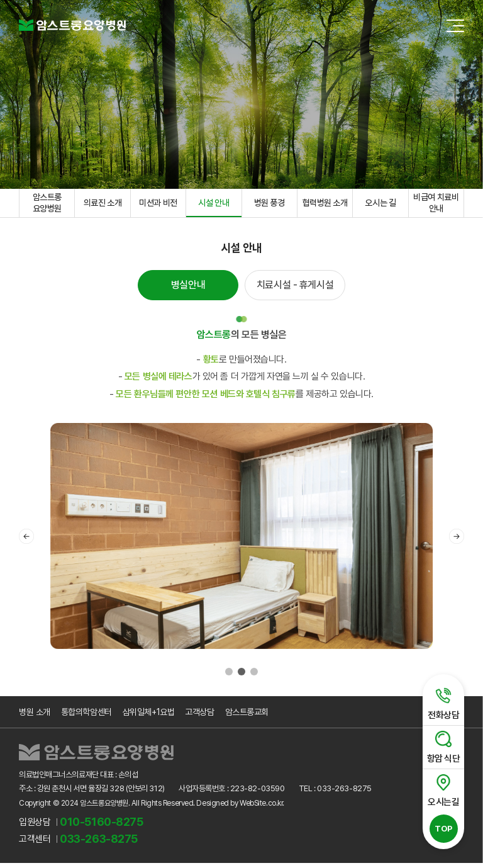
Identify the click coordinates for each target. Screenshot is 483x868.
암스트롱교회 (246, 716)
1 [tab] (229, 676)
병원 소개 (35, 716)
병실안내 (188, 289)
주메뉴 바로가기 (0, 0)
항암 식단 (441, 745)
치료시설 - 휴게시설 (295, 289)
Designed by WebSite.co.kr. (240, 808)
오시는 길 (380, 205)
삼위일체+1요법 (148, 716)
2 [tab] (241, 676)
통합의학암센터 (86, 716)
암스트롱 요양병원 (47, 205)
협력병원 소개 (325, 205)
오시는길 (441, 789)
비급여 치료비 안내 (436, 205)
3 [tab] (254, 676)
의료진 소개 (103, 205)
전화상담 (441, 702)
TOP (441, 827)
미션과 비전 (158, 205)
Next (457, 541)
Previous (26, 541)
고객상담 (199, 716)
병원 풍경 (269, 205)
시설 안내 (214, 205)
